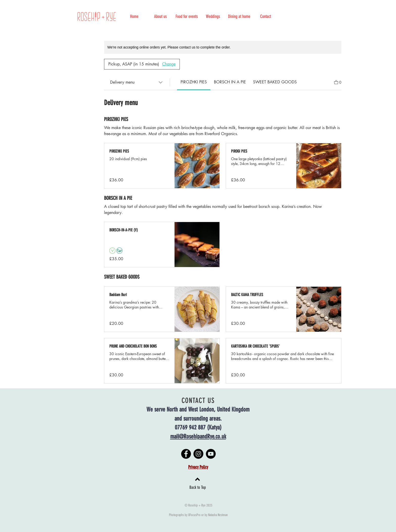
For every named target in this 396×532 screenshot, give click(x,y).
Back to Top (198, 487)
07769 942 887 (190, 427)
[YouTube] (211, 454)
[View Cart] (338, 82)
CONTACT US (198, 401)
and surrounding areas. (198, 419)
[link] (194, 82)
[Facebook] (302, 17)
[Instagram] (315, 17)
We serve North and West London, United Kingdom (198, 409)
